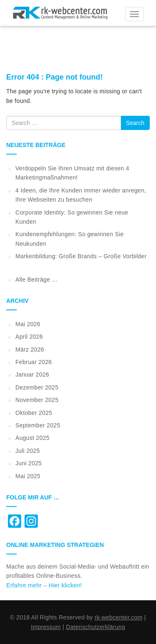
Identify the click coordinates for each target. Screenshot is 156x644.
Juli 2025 (28, 451)
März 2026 (30, 349)
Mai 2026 (28, 324)
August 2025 (32, 438)
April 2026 (29, 337)
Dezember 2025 (37, 387)
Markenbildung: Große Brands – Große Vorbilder (81, 256)
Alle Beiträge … (37, 280)
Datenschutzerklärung (96, 627)
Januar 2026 (32, 374)
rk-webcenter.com (118, 617)
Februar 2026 (34, 362)
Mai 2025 (28, 476)
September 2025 (38, 425)
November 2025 (37, 400)
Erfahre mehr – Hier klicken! (44, 585)
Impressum (46, 627)
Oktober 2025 (34, 413)
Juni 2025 (28, 463)
